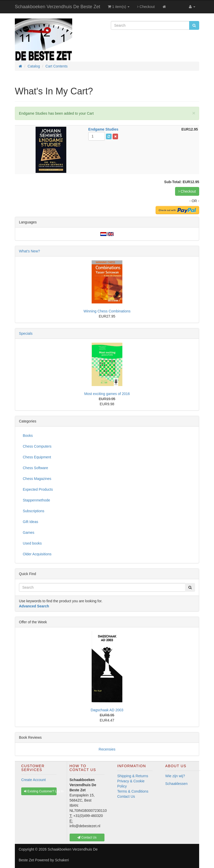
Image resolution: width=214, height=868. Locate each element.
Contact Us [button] (87, 837)
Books (28, 436)
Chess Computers (37, 446)
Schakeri (62, 860)
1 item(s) (119, 7)
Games (29, 532)
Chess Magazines (37, 479)
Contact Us (126, 796)
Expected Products (38, 489)
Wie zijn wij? (175, 776)
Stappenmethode (36, 500)
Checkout (146, 7)
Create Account (34, 780)
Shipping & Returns (133, 776)
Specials (26, 333)
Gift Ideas (30, 522)
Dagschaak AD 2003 (107, 710)
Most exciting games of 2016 (107, 394)
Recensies (107, 749)
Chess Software (35, 468)
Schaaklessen (176, 784)
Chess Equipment (37, 457)
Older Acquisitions (37, 554)
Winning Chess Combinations (107, 311)
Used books (32, 543)
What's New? (29, 251)
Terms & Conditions (133, 791)
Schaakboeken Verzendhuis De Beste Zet (57, 7)
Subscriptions (34, 511)
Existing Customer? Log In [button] (40, 791)
